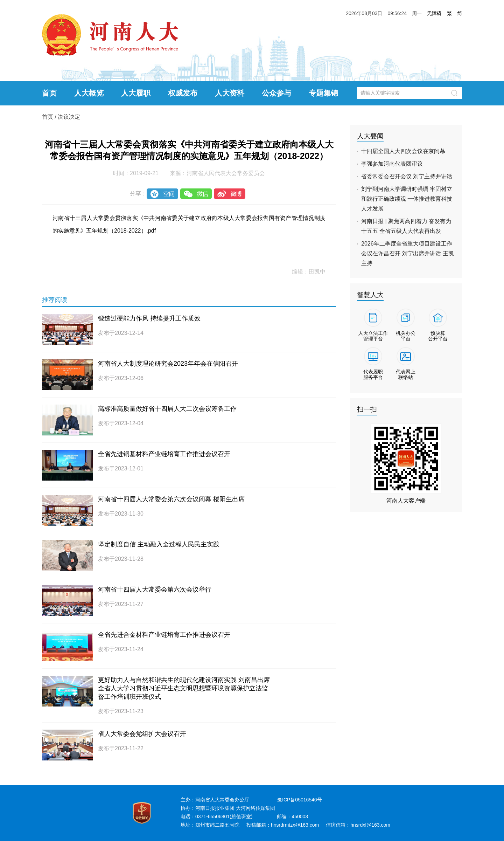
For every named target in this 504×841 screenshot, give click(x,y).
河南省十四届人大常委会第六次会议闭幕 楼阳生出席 (171, 499)
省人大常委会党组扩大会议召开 (142, 734)
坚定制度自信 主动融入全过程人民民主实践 (159, 544)
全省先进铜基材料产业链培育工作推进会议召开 (164, 454)
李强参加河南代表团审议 (392, 164)
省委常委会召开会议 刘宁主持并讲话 (407, 176)
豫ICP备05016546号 (300, 800)
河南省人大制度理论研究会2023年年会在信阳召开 (168, 364)
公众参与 (276, 93)
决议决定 (69, 117)
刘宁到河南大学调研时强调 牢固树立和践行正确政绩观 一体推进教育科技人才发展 (407, 199)
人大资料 (230, 93)
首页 (49, 93)
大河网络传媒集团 (255, 808)
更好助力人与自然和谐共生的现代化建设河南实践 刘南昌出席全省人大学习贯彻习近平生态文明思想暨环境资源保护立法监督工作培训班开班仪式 (184, 688)
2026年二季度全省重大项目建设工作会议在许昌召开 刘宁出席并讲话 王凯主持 (408, 253)
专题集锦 (323, 93)
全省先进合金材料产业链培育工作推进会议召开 (164, 635)
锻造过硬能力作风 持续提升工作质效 (149, 318)
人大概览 (89, 93)
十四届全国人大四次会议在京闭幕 (403, 151)
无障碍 (434, 13)
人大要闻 (370, 136)
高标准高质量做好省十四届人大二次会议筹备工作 (167, 409)
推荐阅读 (55, 300)
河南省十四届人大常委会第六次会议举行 (155, 590)
